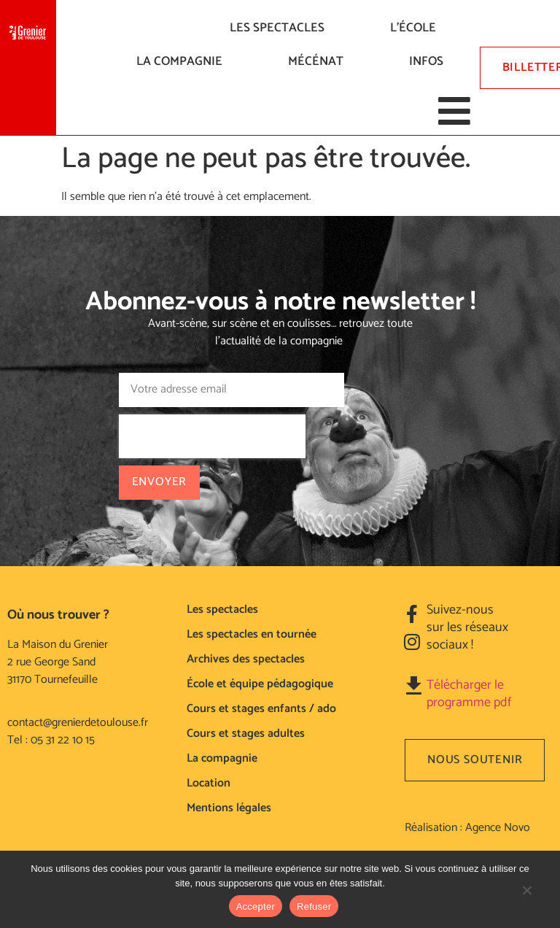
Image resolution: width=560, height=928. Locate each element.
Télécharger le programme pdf (469, 694)
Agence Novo (498, 828)
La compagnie (183, 61)
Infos (430, 61)
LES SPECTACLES (281, 28)
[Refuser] (526, 897)
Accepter (256, 906)
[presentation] (212, 436)
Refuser (314, 906)
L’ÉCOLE (417, 28)
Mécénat (319, 61)
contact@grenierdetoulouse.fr (78, 723)
